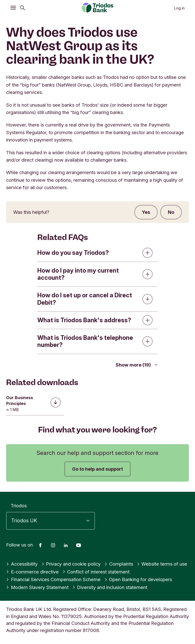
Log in (179, 8)
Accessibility (22, 564)
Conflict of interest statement (96, 572)
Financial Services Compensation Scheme (53, 579)
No (171, 212)
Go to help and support (97, 469)
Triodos (19, 506)
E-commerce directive (32, 572)
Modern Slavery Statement (37, 587)
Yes (146, 212)
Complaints (119, 564)
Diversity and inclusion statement (110, 587)
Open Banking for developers (138, 579)
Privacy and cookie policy (71, 564)
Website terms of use (162, 564)
